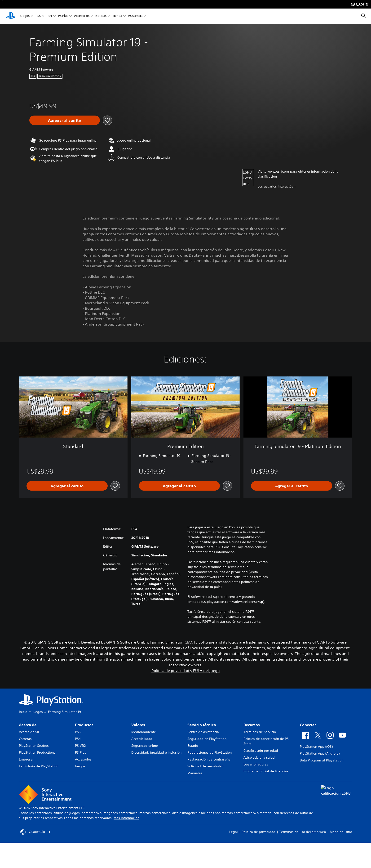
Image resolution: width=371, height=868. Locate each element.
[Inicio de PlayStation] (11, 16)
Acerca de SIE (29, 732)
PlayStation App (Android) (320, 753)
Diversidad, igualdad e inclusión (156, 752)
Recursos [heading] (252, 725)
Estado (193, 746)
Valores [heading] (138, 725)
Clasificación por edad (261, 751)
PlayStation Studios (34, 746)
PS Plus (63, 16)
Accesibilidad (142, 739)
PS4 (49, 16)
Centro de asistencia (203, 732)
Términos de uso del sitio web (303, 832)
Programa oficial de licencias (266, 771)
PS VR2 (80, 746)
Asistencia (135, 16)
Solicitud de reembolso (205, 766)
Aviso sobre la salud (259, 757)
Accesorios (82, 16)
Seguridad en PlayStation (207, 739)
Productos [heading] (84, 725)
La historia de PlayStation (39, 766)
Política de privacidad (258, 832)
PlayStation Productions (37, 752)
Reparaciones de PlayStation (210, 752)
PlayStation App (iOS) (316, 747)
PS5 (38, 16)
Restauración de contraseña (209, 759)
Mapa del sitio (341, 832)
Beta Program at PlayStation (322, 760)
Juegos (25, 16)
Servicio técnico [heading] (202, 725)
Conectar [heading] (308, 725)
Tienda (117, 16)
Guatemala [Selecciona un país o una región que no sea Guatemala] (35, 832)
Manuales (195, 773)
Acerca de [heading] (28, 725)
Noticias (101, 16)
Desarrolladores (256, 764)
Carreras (25, 739)
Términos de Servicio (260, 732)
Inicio (23, 712)
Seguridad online (145, 746)
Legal (234, 832)
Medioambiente (144, 732)
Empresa (26, 759)
